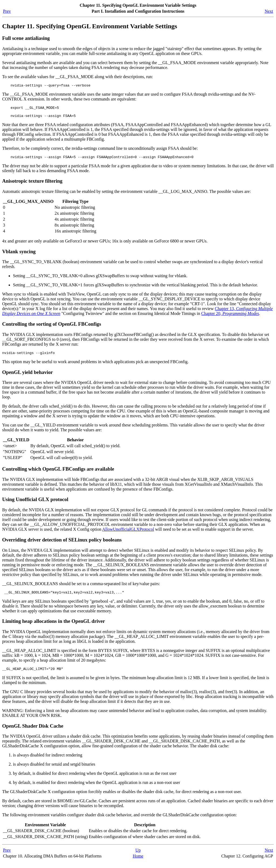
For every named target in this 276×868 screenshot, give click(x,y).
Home (138, 862)
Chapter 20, (230, 317)
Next (269, 11)
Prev (7, 11)
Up (138, 857)
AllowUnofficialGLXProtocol (128, 534)
